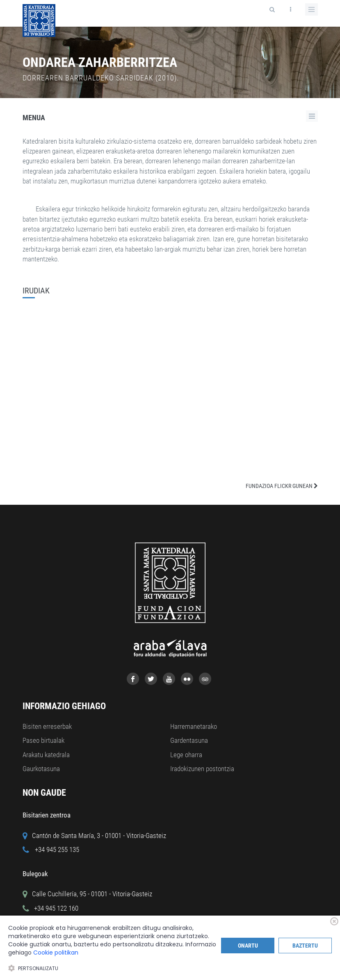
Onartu (248, 946)
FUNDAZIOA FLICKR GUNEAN (282, 486)
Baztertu (305, 946)
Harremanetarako (194, 726)
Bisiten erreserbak (47, 726)
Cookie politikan (56, 953)
